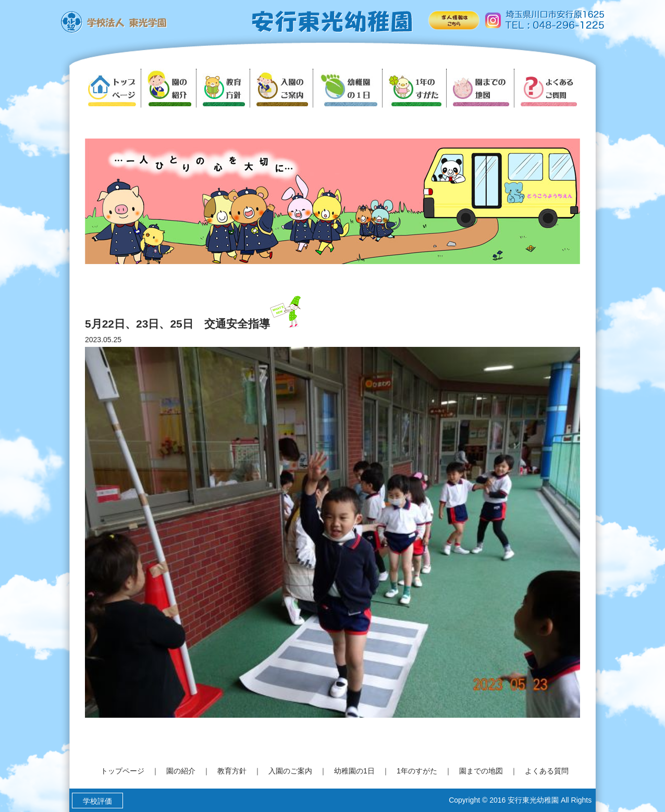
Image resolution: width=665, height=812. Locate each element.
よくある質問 (547, 771)
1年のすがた (417, 771)
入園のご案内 (290, 771)
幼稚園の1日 (354, 771)
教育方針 (232, 771)
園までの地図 (481, 771)
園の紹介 (181, 771)
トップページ (122, 771)
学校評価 (97, 801)
